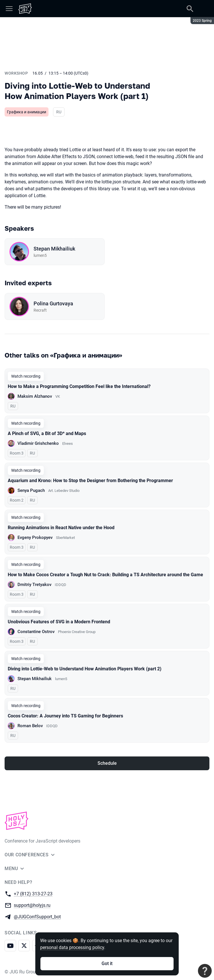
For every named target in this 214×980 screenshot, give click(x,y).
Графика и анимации (27, 112)
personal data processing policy (72, 947)
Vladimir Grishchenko (38, 443)
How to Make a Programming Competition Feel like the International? (79, 386)
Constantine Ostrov (36, 632)
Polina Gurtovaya (53, 303)
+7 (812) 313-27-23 (33, 893)
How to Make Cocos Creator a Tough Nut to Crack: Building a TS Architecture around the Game (105, 575)
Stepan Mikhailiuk (54, 249)
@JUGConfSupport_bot (37, 916)
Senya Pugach (31, 490)
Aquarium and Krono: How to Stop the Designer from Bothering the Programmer (90, 481)
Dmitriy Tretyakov (34, 585)
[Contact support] (205, 971)
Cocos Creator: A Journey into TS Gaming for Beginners (65, 716)
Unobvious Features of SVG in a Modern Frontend (59, 622)
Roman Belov (30, 726)
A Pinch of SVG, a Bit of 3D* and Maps (47, 433)
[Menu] (9, 9)
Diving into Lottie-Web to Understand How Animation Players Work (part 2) (85, 669)
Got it (107, 963)
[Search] (190, 9)
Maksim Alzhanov (35, 396)
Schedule (107, 763)
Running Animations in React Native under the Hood (61, 528)
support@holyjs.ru (32, 905)
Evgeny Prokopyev (35, 537)
